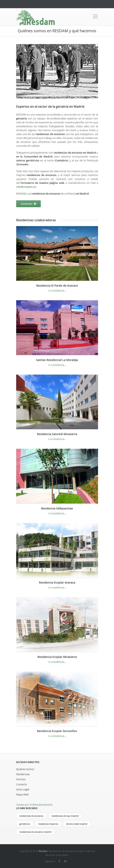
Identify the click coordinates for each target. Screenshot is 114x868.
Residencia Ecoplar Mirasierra (57, 657)
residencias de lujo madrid (65, 816)
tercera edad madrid (77, 824)
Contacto (22, 784)
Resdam (43, 851)
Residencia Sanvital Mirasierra (57, 434)
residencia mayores (48, 824)
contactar (28, 204)
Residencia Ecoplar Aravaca (57, 582)
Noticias (21, 779)
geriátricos (25, 824)
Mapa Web (22, 794)
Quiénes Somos (25, 769)
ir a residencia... (57, 291)
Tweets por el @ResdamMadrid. (34, 805)
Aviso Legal (23, 789)
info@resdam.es (26, 187)
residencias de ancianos (31, 816)
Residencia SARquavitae (57, 508)
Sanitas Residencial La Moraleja (57, 360)
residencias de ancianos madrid (35, 832)
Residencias (23, 774)
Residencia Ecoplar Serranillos (57, 731)
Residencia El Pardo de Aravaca (57, 286)
